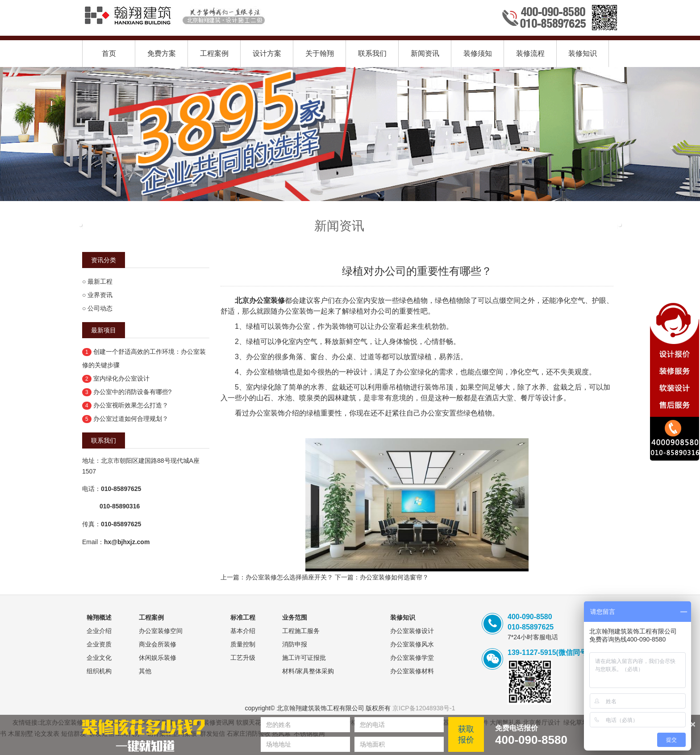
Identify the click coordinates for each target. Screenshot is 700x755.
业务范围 (295, 617)
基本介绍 (243, 631)
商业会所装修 (158, 644)
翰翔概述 (99, 617)
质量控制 (243, 644)
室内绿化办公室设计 (121, 378)
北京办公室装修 (260, 300)
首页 (109, 53)
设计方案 (267, 53)
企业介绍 (99, 631)
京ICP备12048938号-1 (424, 708)
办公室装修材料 (412, 671)
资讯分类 (104, 260)
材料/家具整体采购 (308, 671)
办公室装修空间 (161, 631)
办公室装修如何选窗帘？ (394, 577)
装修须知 (478, 53)
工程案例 (214, 53)
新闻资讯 (425, 53)
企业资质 (99, 644)
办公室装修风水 (412, 644)
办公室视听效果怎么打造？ (131, 405)
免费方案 (162, 53)
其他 (145, 671)
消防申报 (295, 644)
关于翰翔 (320, 53)
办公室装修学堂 (412, 658)
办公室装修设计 (412, 631)
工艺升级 (243, 658)
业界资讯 (100, 295)
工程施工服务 (301, 631)
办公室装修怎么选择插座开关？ (289, 577)
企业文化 (99, 658)
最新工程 (100, 281)
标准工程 (243, 617)
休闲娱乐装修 (158, 658)
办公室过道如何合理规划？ (131, 419)
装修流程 (530, 53)
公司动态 (100, 308)
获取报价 (466, 734)
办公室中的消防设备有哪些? (133, 392)
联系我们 (372, 53)
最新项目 (104, 330)
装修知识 (583, 53)
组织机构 (99, 671)
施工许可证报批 (304, 658)
